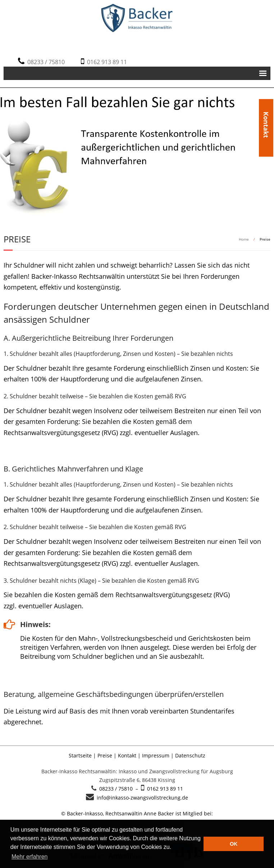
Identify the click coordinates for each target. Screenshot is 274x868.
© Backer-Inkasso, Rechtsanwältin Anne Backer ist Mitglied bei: (137, 813)
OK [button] (234, 844)
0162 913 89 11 (106, 62)
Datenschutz (190, 755)
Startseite (80, 755)
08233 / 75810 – (119, 789)
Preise (105, 755)
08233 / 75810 (45, 62)
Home (244, 239)
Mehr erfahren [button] (30, 857)
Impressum (156, 755)
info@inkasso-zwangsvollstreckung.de (141, 798)
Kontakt (266, 113)
